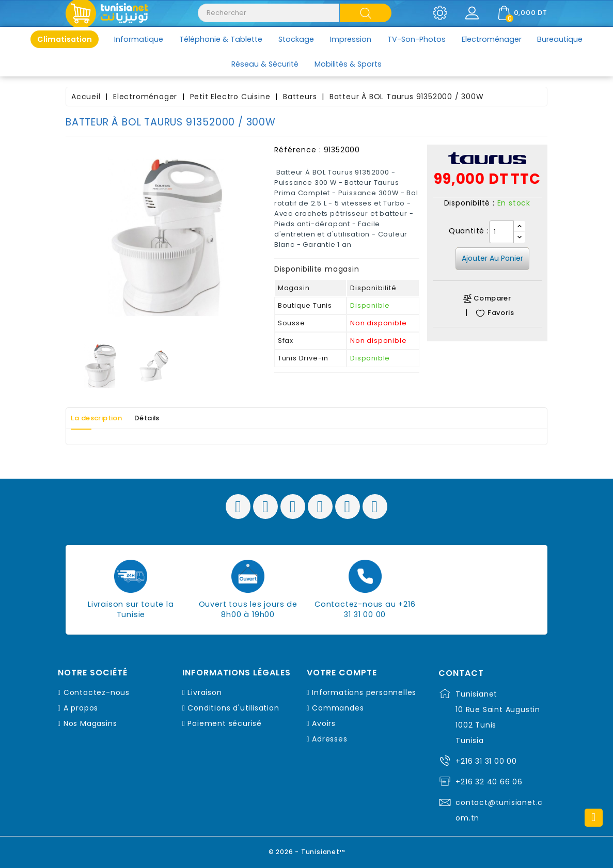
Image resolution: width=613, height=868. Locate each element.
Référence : (298, 150)
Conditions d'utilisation (233, 708)
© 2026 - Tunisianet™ (306, 850)
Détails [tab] (165, 418)
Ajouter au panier (492, 258)
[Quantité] (501, 232)
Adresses (329, 739)
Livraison (205, 692)
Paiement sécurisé (225, 723)
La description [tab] (103, 418)
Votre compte (342, 673)
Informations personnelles (364, 692)
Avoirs (324, 723)
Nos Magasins (90, 723)
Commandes (338, 708)
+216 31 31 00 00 (486, 761)
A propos (81, 708)
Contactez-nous (97, 692)
